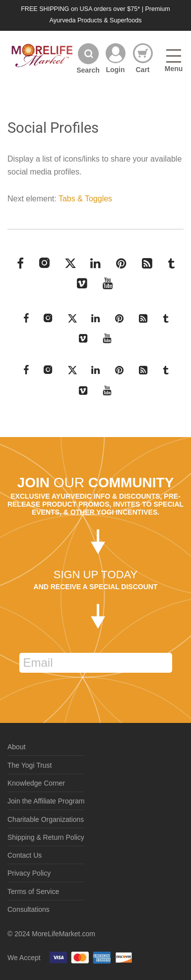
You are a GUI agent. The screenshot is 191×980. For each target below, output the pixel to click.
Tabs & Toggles (85, 199)
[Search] (88, 58)
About (17, 747)
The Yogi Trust (30, 765)
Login (115, 69)
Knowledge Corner (36, 783)
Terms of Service (33, 891)
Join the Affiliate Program (46, 801)
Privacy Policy (29, 873)
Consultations (29, 909)
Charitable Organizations (46, 819)
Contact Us (25, 855)
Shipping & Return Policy (46, 837)
